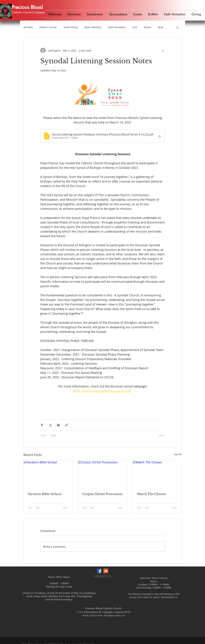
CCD (135, 27)
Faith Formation (117, 27)
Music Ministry (93, 27)
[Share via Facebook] (42, 425)
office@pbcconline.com (114, 615)
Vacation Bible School (45, 494)
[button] (74, 14)
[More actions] (163, 50)
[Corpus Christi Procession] (103, 474)
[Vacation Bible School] (48, 474)
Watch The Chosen (151, 494)
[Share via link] (67, 425)
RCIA (161, 27)
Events (148, 27)
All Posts (28, 27)
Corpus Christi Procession (102, 494)
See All (178, 454)
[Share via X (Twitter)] (50, 425)
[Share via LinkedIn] (58, 425)
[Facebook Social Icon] (99, 571)
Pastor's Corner (48, 27)
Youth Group (71, 27)
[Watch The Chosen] (157, 474)
